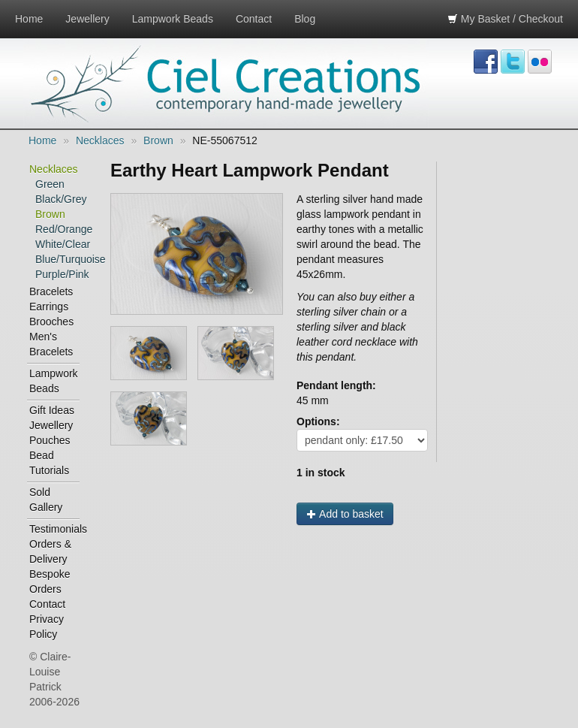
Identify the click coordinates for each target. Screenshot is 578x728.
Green (50, 184)
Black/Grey (58, 199)
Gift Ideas (52, 410)
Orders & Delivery (50, 551)
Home (29, 19)
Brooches (51, 322)
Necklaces (100, 140)
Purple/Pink (58, 274)
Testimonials (55, 529)
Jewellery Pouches (51, 433)
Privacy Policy (47, 627)
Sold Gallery (46, 500)
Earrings (49, 307)
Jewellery (87, 19)
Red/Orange (58, 229)
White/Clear (58, 244)
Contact (254, 19)
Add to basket (345, 514)
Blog (305, 19)
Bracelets (51, 292)
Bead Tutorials (49, 463)
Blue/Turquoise (58, 259)
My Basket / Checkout (505, 19)
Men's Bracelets (51, 344)
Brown (158, 140)
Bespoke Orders (50, 581)
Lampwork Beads (173, 19)
